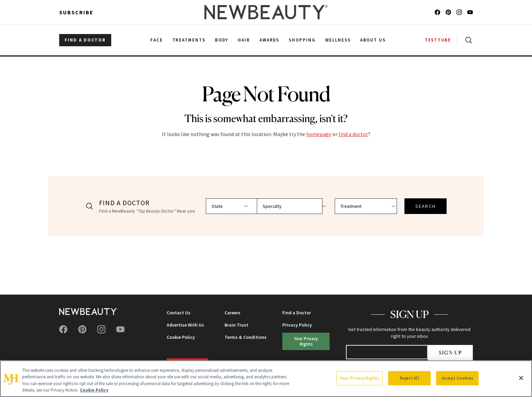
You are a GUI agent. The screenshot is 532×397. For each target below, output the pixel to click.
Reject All (409, 378)
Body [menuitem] (222, 40)
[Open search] (467, 40)
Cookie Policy (181, 337)
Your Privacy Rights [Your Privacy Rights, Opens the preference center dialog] (360, 378)
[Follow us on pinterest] (448, 12)
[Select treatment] (367, 206)
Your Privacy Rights (306, 341)
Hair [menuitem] (244, 40)
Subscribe (76, 12)
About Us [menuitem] (373, 40)
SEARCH (422, 206)
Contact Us (179, 313)
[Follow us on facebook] (437, 12)
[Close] (521, 378)
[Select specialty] (303, 206)
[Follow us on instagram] (459, 12)
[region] (266, 379)
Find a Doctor (297, 313)
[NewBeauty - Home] (266, 12)
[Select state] (239, 206)
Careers (232, 313)
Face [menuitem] (157, 40)
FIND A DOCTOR (85, 40)
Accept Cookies (457, 378)
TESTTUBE (438, 40)
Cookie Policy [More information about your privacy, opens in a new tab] (94, 390)
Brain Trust (236, 325)
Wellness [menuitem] (338, 40)
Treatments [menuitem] (189, 40)
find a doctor (353, 134)
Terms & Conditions (246, 337)
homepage (319, 134)
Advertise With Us (185, 325)
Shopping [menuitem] (302, 40)
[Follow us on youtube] (470, 12)
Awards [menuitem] (270, 40)
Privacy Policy (297, 325)
